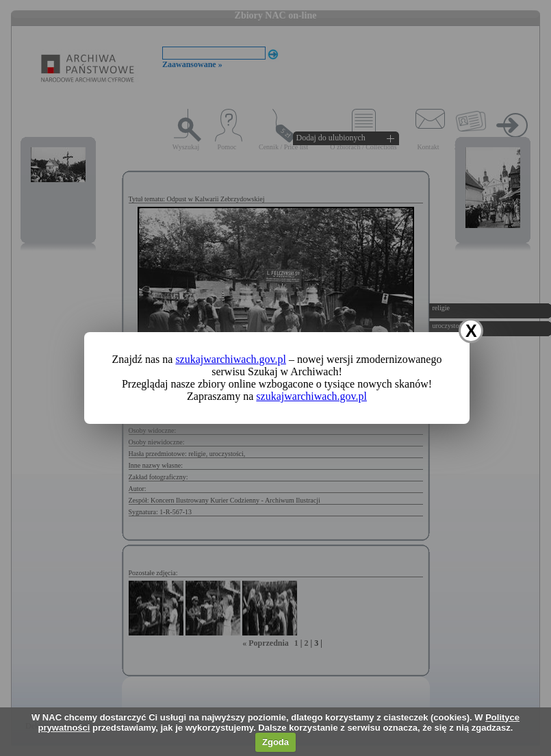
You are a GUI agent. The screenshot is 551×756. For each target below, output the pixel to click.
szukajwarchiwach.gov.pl (231, 359)
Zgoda (275, 742)
